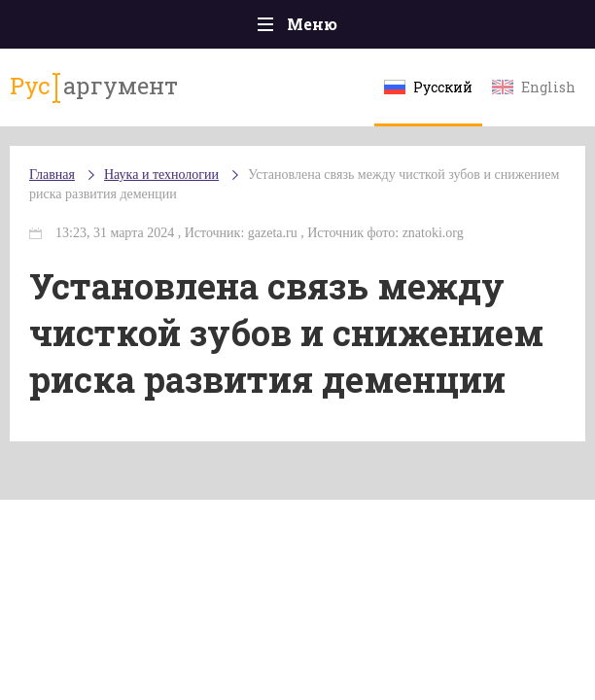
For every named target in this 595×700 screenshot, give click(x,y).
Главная (52, 175)
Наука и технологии (161, 175)
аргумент (94, 87)
